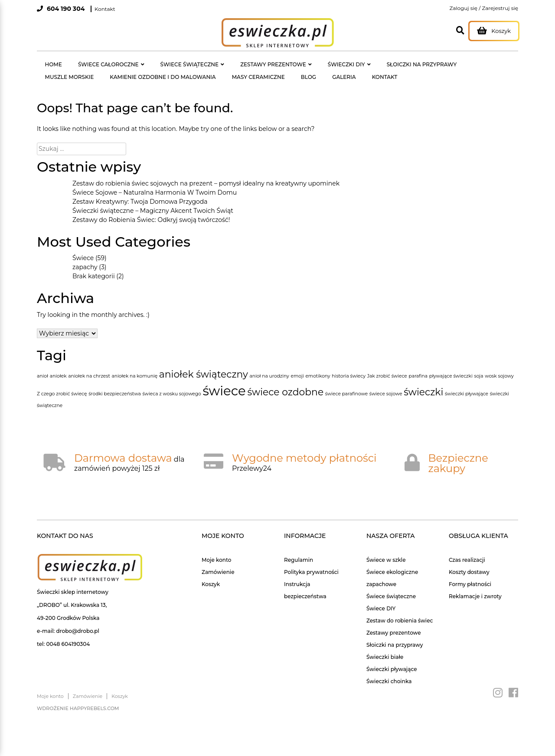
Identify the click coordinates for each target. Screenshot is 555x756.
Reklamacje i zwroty (475, 586)
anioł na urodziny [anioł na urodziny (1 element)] (269, 366)
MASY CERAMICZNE (178, 70)
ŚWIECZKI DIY (301, 62)
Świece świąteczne (391, 586)
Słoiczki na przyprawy (395, 635)
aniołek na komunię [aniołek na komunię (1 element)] (134, 366)
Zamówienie (218, 562)
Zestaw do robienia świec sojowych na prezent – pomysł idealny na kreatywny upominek (206, 173)
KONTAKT (275, 70)
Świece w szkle (386, 550)
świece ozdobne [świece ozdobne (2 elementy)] (285, 382)
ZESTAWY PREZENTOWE (238, 62)
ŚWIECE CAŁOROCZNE (93, 62)
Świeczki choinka (389, 671)
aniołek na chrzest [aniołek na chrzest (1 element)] (89, 366)
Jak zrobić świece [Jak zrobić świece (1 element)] (387, 366)
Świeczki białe (385, 647)
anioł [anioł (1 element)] (42, 366)
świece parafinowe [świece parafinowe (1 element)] (346, 384)
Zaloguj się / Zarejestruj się (484, 8)
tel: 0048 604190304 (63, 634)
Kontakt (105, 9)
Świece (83, 248)
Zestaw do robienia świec (400, 611)
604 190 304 (65, 9)
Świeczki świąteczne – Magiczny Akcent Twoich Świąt (153, 201)
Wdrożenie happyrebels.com (78, 698)
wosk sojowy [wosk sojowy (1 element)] (499, 366)
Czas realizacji (467, 550)
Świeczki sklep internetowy (73, 582)
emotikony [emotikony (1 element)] (318, 366)
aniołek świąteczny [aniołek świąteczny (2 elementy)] (204, 364)
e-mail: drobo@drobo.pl (68, 621)
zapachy (85, 257)
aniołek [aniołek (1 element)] (58, 366)
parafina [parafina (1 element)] (418, 366)
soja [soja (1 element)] (478, 366)
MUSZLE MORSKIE (432, 62)
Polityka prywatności (311, 562)
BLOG (218, 70)
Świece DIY (381, 598)
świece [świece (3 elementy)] (224, 381)
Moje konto (216, 550)
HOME (48, 62)
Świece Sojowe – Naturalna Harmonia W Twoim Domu (155, 182)
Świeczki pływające (392, 659)
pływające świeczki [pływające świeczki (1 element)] (451, 366)
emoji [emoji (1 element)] (297, 366)
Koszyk (211, 574)
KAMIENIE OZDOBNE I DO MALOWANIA (93, 70)
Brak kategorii (94, 266)
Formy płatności (470, 574)
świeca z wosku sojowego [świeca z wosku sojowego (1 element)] (171, 384)
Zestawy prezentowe (394, 623)
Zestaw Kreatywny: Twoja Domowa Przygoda (140, 192)
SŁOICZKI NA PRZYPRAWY (367, 62)
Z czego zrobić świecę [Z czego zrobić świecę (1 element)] (62, 384)
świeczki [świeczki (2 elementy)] (423, 382)
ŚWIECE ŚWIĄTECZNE (165, 62)
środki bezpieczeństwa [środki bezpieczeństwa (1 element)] (115, 384)
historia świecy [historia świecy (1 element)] (349, 366)
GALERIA (244, 70)
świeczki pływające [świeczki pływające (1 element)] (467, 384)
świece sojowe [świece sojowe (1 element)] (386, 384)
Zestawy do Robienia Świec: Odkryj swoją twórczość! (151, 210)
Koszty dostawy (469, 562)
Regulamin (299, 550)
